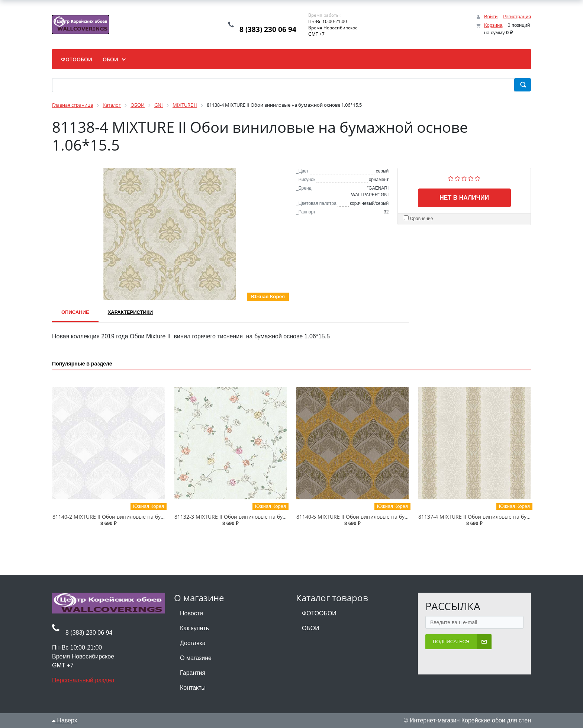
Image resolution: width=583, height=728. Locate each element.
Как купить (194, 628)
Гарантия (193, 673)
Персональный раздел (83, 680)
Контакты (193, 688)
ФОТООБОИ (319, 613)
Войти (491, 17)
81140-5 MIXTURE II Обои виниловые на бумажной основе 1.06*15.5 (383, 517)
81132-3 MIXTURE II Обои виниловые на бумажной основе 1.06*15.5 (261, 517)
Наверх (65, 720)
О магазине (196, 658)
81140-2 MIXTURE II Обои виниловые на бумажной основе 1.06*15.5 (139, 517)
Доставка (193, 643)
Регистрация (517, 17)
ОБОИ (311, 628)
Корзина (493, 25)
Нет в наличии (464, 198)
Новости (191, 613)
